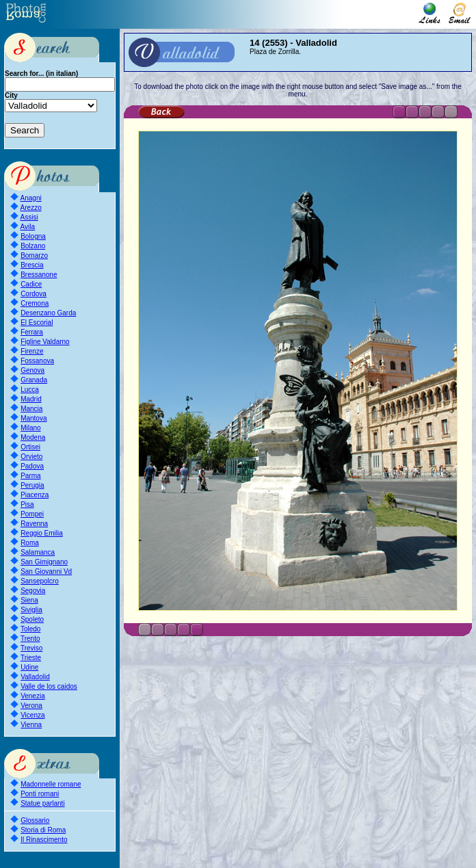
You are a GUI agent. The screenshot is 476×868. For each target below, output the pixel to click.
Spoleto (32, 619)
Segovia (33, 591)
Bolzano (33, 246)
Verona (31, 706)
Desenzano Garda (48, 313)
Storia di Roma (43, 830)
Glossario (35, 820)
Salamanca (38, 552)
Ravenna (34, 524)
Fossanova (37, 361)
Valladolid (35, 677)
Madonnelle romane (51, 784)
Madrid (31, 399)
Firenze (32, 351)
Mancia (31, 409)
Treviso (31, 648)
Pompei (32, 514)
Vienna (31, 725)
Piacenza (35, 495)
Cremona (35, 303)
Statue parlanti (43, 803)
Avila (28, 227)
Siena (29, 600)
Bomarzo (34, 255)
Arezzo (31, 208)
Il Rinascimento (44, 840)
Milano (30, 428)
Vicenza (32, 715)
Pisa (27, 504)
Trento (30, 639)
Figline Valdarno (45, 342)
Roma (30, 543)
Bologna (33, 236)
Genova (32, 370)
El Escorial (37, 323)
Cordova (34, 294)
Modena (33, 437)
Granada (34, 380)
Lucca (30, 390)
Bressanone (39, 275)
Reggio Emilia (42, 533)
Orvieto (31, 457)
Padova (32, 466)
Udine (29, 667)
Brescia (32, 265)
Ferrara (32, 332)
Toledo (30, 629)
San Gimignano (44, 562)
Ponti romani (40, 794)
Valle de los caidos (49, 686)
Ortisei (30, 447)
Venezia (33, 696)
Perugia (32, 485)
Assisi (29, 217)
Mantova (34, 418)
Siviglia (31, 610)
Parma (30, 476)
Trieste (31, 658)
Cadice (31, 284)
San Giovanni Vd (46, 571)
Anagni (31, 198)
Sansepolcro (40, 581)
